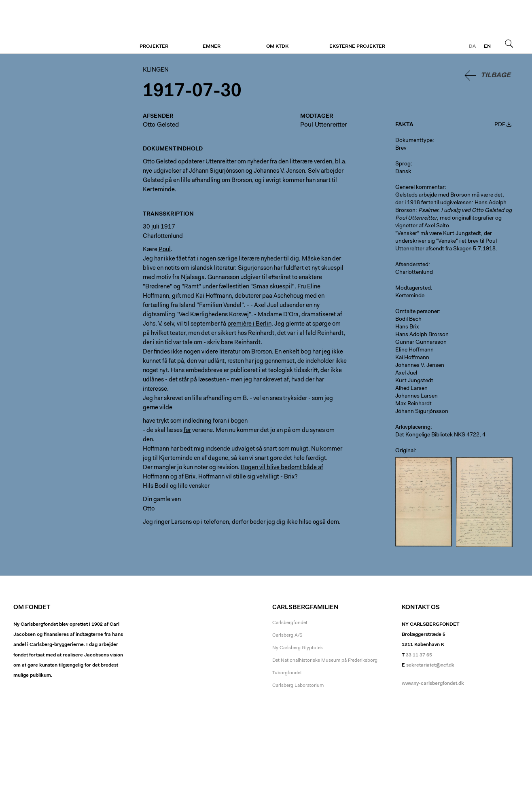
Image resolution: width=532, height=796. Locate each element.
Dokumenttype (414, 141)
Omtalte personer (417, 312)
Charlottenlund (414, 273)
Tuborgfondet (287, 673)
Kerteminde (410, 296)
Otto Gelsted (161, 125)
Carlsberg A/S (287, 635)
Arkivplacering (413, 428)
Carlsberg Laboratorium (298, 686)
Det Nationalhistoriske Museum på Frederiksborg (325, 661)
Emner (212, 47)
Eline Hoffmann (414, 350)
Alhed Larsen (411, 389)
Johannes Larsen (416, 396)
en (487, 47)
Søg (509, 43)
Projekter (154, 47)
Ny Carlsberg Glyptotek (298, 648)
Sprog (403, 164)
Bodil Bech (408, 320)
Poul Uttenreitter (324, 125)
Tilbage (496, 75)
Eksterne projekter (357, 47)
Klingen (63, 27)
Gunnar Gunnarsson (421, 343)
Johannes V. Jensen (420, 366)
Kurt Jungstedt (414, 381)
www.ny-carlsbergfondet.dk (433, 684)
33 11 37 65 (419, 655)
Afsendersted (412, 265)
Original (405, 451)
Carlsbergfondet (290, 623)
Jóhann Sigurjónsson (422, 412)
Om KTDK (277, 47)
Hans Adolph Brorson (422, 335)
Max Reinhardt (413, 404)
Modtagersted (413, 288)
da (472, 47)
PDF (500, 125)
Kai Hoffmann (412, 358)
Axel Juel (406, 373)
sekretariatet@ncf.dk (430, 665)
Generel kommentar (420, 188)
